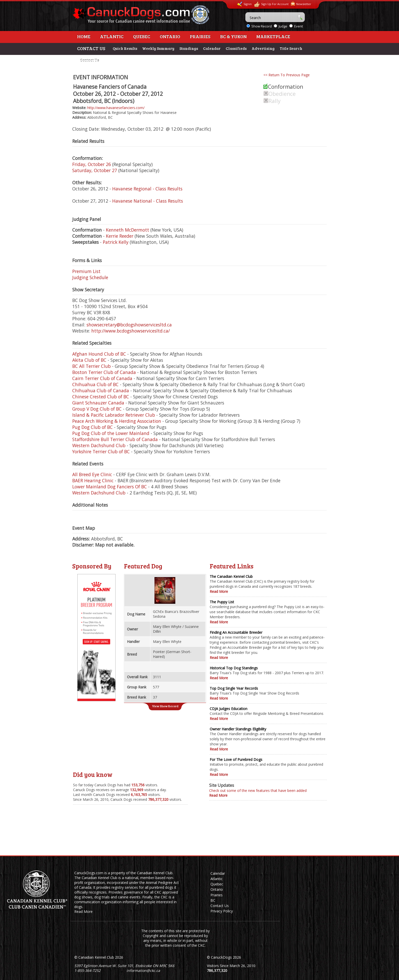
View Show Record (165, 706)
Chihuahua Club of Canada (101, 390)
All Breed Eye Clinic (92, 474)
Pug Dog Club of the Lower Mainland (111, 433)
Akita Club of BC (89, 360)
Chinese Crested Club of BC (101, 397)
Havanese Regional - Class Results (147, 189)
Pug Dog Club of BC (92, 427)
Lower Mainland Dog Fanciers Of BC (110, 487)
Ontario (170, 36)
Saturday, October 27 (95, 170)
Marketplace (273, 36)
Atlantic (112, 36)
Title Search (291, 48)
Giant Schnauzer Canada (98, 403)
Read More (219, 591)
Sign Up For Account (271, 4)
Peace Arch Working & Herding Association (117, 421)
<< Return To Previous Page (287, 75)
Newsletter (301, 4)
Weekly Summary (158, 48)
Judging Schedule (90, 277)
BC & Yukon (233, 36)
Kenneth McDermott (127, 230)
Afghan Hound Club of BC (99, 354)
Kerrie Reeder (120, 236)
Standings (189, 48)
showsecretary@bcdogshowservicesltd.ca (129, 325)
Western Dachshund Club (99, 445)
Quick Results (125, 48)
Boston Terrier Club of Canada (104, 372)
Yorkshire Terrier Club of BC (101, 451)
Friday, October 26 (92, 164)
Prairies (200, 36)
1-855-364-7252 (87, 970)
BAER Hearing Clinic (93, 480)
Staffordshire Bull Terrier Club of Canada (115, 439)
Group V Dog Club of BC (97, 409)
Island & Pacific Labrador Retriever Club (114, 415)
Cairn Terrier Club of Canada (102, 378)
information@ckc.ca (143, 970)
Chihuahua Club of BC (95, 384)
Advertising (263, 48)
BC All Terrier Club (91, 366)
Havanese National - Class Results (148, 201)
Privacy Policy (222, 911)
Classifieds (236, 48)
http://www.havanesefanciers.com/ (116, 108)
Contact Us (89, 60)
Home (84, 36)
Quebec (142, 36)
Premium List (86, 271)
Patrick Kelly (116, 242)
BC (213, 900)
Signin (244, 4)
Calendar (212, 48)
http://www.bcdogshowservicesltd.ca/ (131, 331)
